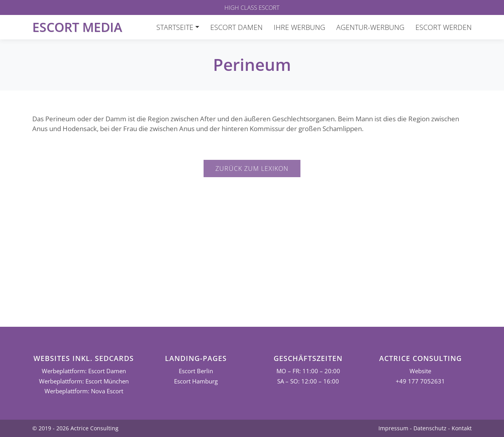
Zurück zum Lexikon (252, 169)
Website (420, 371)
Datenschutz (430, 428)
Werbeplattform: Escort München (84, 381)
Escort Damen (236, 27)
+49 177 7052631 (420, 381)
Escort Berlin (196, 371)
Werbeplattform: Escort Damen (84, 371)
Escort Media (77, 27)
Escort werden (444, 27)
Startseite (175, 27)
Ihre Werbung (299, 27)
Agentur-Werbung (370, 27)
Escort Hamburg (196, 381)
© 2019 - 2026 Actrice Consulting (75, 428)
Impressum (393, 428)
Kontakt (462, 428)
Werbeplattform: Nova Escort (84, 391)
